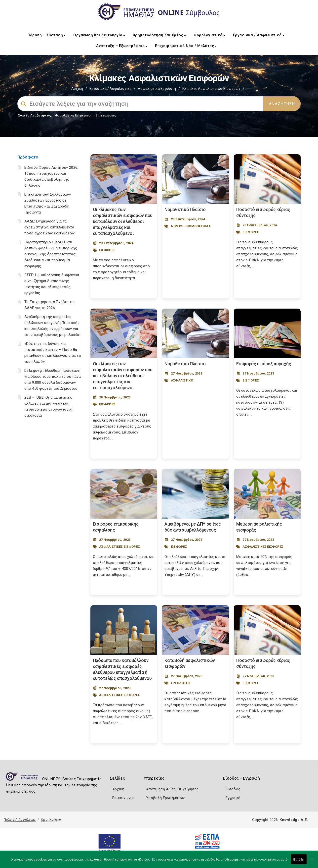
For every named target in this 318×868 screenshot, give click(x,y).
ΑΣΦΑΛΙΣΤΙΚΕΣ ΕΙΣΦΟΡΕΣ (119, 547)
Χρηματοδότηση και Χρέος (159, 35)
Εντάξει (299, 859)
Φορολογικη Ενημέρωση (74, 115)
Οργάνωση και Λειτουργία (99, 35)
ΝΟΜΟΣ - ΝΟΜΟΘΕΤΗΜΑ (191, 226)
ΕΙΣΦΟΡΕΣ (107, 250)
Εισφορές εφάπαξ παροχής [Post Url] (264, 364)
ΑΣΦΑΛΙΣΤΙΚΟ (182, 380)
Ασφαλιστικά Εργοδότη (157, 89)
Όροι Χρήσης (51, 820)
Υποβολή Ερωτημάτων (165, 798)
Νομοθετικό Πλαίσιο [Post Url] (185, 209)
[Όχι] (312, 862)
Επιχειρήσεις (106, 115)
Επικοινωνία (123, 798)
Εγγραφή (233, 798)
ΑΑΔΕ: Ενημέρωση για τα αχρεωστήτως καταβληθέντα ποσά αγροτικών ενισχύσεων (50, 227)
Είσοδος (233, 789)
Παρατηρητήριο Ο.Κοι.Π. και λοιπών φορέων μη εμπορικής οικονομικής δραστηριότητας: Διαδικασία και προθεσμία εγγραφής (51, 254)
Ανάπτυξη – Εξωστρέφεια (122, 46)
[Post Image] (124, 179)
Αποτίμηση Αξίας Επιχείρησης (172, 789)
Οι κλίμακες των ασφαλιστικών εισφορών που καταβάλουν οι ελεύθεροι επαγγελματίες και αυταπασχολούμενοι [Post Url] (123, 221)
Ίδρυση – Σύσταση (47, 35)
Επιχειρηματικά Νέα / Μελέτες (186, 46)
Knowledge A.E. (294, 820)
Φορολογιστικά (209, 35)
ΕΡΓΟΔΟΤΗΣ (181, 683)
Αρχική (77, 89)
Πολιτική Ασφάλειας (20, 820)
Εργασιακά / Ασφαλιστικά (259, 35)
